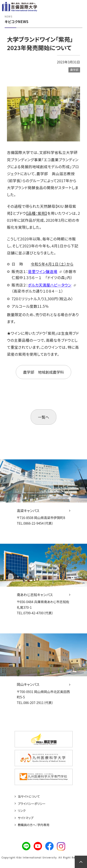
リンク (22, 811)
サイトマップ (26, 818)
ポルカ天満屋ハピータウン (50, 285)
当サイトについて (29, 796)
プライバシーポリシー (32, 804)
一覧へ (43, 417)
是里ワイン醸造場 (43, 271)
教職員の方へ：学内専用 (34, 825)
